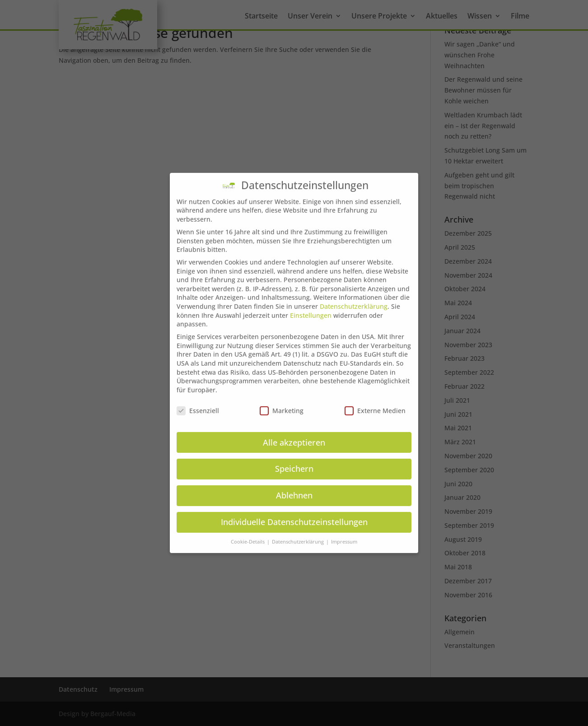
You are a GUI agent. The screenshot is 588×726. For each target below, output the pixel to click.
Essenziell (198, 399)
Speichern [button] (294, 458)
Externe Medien (375, 399)
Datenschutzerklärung (354, 296)
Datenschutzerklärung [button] (299, 531)
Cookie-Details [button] (248, 531)
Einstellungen (311, 304)
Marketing (282, 399)
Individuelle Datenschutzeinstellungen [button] (294, 511)
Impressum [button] (344, 531)
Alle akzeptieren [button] (294, 431)
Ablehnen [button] (294, 484)
